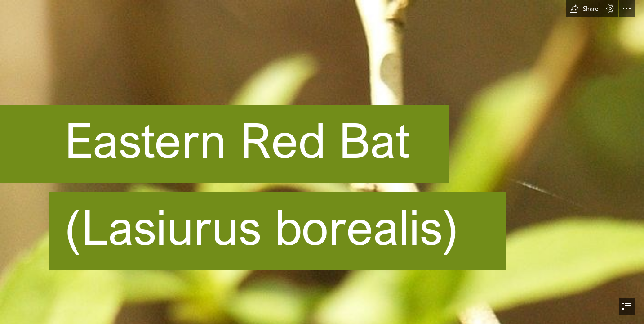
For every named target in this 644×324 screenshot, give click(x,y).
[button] (584, 9)
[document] (322, 162)
